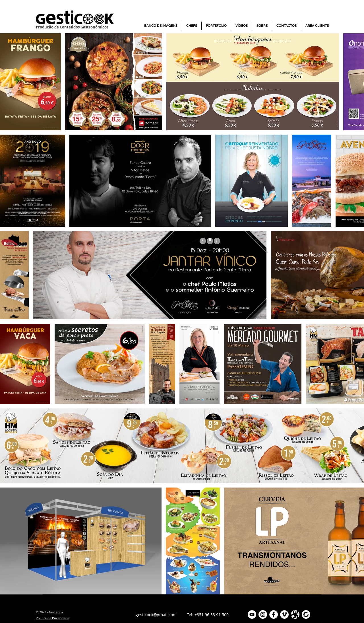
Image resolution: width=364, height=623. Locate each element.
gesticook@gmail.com (156, 615)
